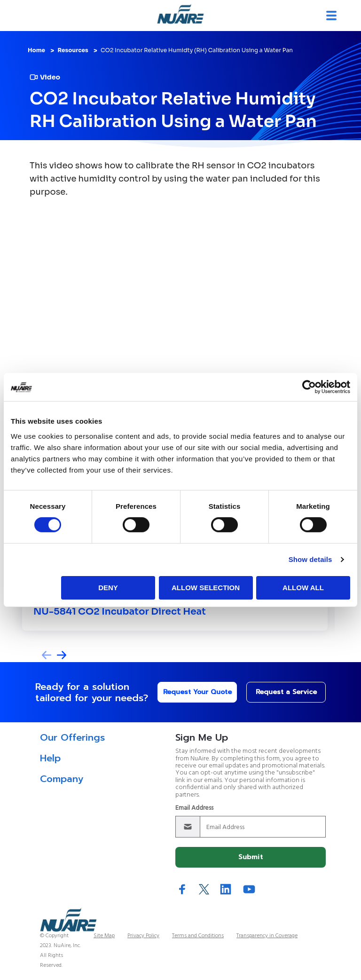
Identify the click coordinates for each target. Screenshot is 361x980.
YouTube (249, 889)
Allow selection (206, 588)
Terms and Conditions (198, 936)
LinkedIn (226, 889)
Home (36, 50)
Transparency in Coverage (267, 936)
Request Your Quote (197, 692)
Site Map (104, 936)
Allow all (303, 588)
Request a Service (286, 692)
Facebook (182, 889)
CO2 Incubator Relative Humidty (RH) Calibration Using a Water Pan (197, 50)
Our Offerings (72, 737)
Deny (108, 588)
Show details (310, 559)
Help (50, 758)
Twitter (204, 889)
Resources (73, 50)
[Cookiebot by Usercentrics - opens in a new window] (309, 387)
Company (62, 779)
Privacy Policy (143, 936)
